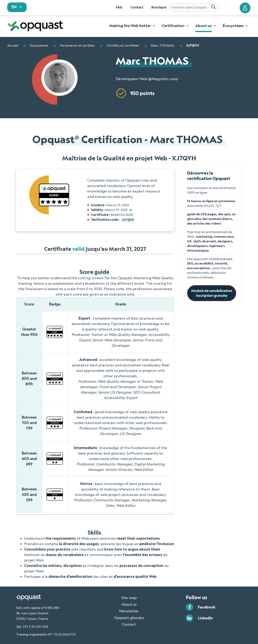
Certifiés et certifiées (123, 45)
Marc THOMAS (163, 45)
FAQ (119, 7)
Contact (137, 7)
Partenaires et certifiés (77, 45)
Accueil (13, 45)
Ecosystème (39, 45)
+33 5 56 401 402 (35, 626)
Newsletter (129, 611)
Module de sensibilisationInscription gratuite (212, 293)
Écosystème (233, 26)
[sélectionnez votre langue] (17, 7)
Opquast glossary (129, 617)
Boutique (159, 7)
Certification (173, 26)
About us (204, 26)
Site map (129, 597)
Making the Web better (130, 26)
